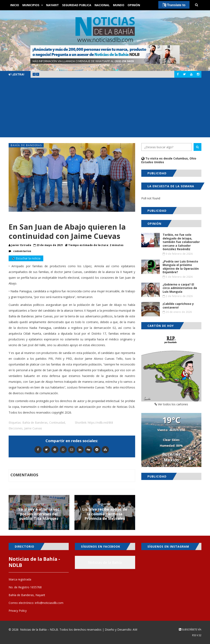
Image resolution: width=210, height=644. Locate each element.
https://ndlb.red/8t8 (100, 423)
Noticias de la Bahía (105, 562)
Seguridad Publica (77, 5)
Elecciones (16, 428)
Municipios (31, 5)
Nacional (102, 5)
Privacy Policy (18, 611)
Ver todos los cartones (171, 404)
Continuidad (57, 423)
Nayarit (52, 5)
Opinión (134, 5)
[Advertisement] (105, 109)
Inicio (15, 5)
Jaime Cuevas (33, 428)
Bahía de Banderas (26, 145)
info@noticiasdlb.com (49, 603)
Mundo (119, 5)
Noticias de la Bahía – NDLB (39, 630)
